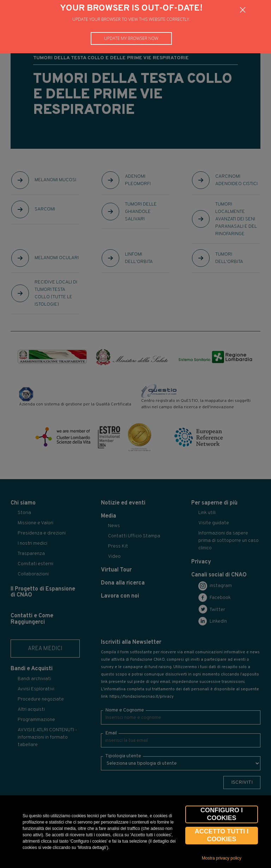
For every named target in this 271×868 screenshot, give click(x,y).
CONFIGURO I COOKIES (222, 814)
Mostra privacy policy (222, 858)
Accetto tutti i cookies (222, 835)
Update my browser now (131, 38)
